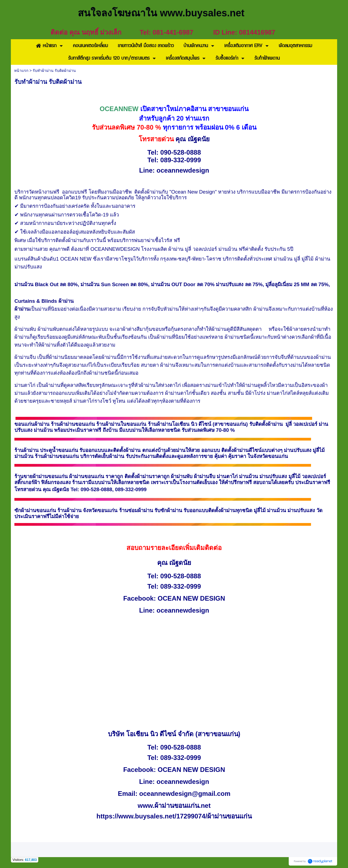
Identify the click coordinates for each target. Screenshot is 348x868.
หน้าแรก (21, 71)
